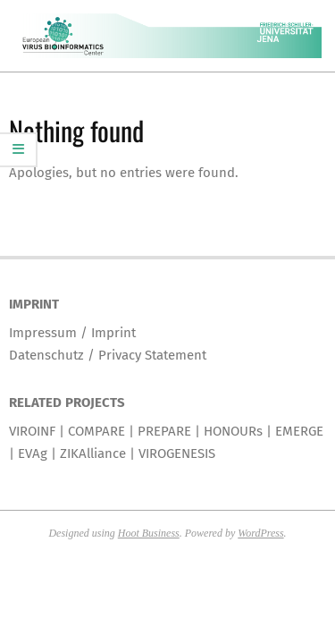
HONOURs (233, 431)
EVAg (33, 453)
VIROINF (32, 431)
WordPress (260, 533)
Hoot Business (149, 533)
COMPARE (96, 431)
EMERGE (299, 431)
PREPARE (164, 431)
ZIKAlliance (93, 453)
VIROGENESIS (177, 453)
